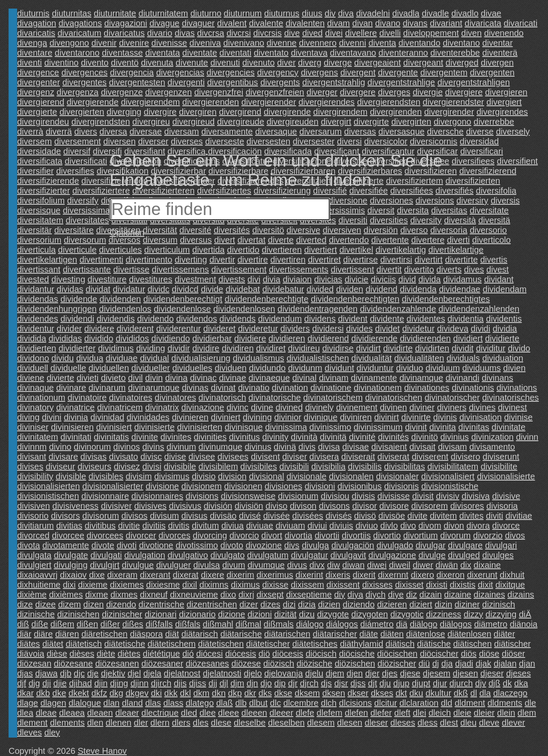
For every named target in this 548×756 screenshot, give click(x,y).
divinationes (427, 388)
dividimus (116, 348)
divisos (134, 516)
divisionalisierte (506, 476)
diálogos (342, 624)
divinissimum (378, 427)
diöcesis (288, 654)
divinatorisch (222, 397)
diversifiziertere (101, 191)
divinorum (92, 447)
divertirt (429, 260)
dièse (57, 654)
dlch (329, 703)
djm (237, 683)
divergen (497, 63)
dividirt (369, 348)
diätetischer (268, 644)
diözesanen (117, 663)
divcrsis (267, 33)
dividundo (268, 368)
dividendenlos (125, 309)
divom (430, 526)
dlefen (356, 713)
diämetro (491, 624)
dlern (160, 723)
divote (103, 545)
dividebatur (283, 289)
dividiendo (171, 338)
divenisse (169, 43)
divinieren (190, 417)
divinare (71, 388)
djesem (437, 673)
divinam (334, 378)
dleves (30, 732)
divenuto (259, 63)
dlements (67, 723)
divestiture (107, 279)
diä (402, 624)
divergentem (444, 72)
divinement (357, 407)
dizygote (333, 614)
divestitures (150, 279)
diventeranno (403, 53)
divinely (320, 407)
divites (472, 516)
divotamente (66, 545)
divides (359, 329)
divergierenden (211, 102)
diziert (421, 604)
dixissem (307, 585)
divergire (160, 112)
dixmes (124, 595)
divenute (192, 63)
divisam (453, 447)
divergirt (336, 122)
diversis (505, 200)
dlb (241, 703)
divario (159, 33)
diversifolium (41, 200)
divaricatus (124, 33)
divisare (63, 457)
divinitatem (38, 437)
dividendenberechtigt (183, 299)
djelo (253, 673)
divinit (416, 427)
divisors (66, 516)
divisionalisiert (448, 476)
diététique (162, 654)
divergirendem (341, 112)
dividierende (375, 338)
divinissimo (331, 427)
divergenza (77, 92)
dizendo (121, 604)
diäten (392, 634)
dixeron (450, 575)
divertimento (149, 260)
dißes (133, 624)
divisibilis (365, 466)
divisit (423, 496)
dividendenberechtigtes (446, 299)
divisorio (33, 516)
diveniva (205, 43)
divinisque (244, 427)
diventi (30, 63)
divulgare (465, 545)
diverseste (225, 141)
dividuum (443, 368)
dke (59, 693)
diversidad (479, 141)
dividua (90, 358)
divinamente (374, 378)
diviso (276, 506)
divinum (181, 447)
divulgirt (105, 565)
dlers (181, 723)
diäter (504, 634)
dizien (329, 604)
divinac (203, 378)
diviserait (358, 457)
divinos (127, 447)
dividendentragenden (317, 309)
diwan (353, 565)
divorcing (210, 535)
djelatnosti (222, 673)
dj (436, 663)
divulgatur (309, 555)
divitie (129, 526)
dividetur (418, 329)
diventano (461, 43)
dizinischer (122, 614)
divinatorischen (394, 397)
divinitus (244, 437)
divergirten (411, 122)
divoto (232, 545)
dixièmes (66, 595)
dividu (63, 358)
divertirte (461, 260)
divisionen (243, 486)
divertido (243, 250)
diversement (78, 141)
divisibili (294, 466)
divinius (454, 437)
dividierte (502, 338)
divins (153, 447)
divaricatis (36, 33)
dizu (307, 614)
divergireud (193, 122)
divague (164, 23)
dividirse (338, 348)
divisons (334, 506)
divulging (71, 565)
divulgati (106, 555)
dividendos (197, 319)
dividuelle (68, 368)
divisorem (429, 506)
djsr (341, 683)
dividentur (36, 329)
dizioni (260, 614)
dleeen (254, 713)
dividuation (503, 358)
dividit (463, 348)
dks (265, 693)
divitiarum (36, 526)
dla (485, 693)
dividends (238, 319)
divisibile (180, 466)
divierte (60, 378)
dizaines (489, 595)
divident (353, 319)
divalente (266, 23)
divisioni (320, 486)
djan (527, 663)
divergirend (240, 112)
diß (23, 624)
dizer (249, 604)
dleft (402, 713)
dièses (82, 654)
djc (79, 673)
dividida (32, 338)
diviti (494, 516)
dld (447, 703)
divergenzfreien (275, 92)
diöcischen (398, 654)
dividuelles (192, 368)
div (330, 13)
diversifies (75, 171)
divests (232, 279)
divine (262, 407)
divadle (435, 13)
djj (213, 683)
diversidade (39, 151)
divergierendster (453, 102)
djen (355, 673)
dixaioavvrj (37, 575)
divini (52, 417)
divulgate (71, 555)
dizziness (444, 614)
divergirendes (502, 112)
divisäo (223, 516)
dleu (468, 723)
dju (385, 683)
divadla (406, 13)
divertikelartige (456, 250)
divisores (467, 506)
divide (212, 289)
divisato (124, 457)
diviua (232, 526)
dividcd (185, 289)
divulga (315, 545)
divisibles (106, 476)
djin (101, 683)
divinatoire (87, 397)
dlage (28, 703)
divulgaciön (353, 545)
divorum (455, 535)
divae (491, 13)
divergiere (464, 92)
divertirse (361, 260)
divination (290, 388)
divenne (282, 43)
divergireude (241, 122)
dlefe (305, 713)
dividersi (328, 329)
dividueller (151, 368)
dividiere (250, 338)
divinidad (107, 417)
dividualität (372, 358)
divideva (453, 329)
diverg (310, 63)
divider (69, 329)
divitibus (100, 526)
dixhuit (512, 575)
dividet (387, 329)
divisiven (34, 506)
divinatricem (120, 407)
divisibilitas (405, 466)
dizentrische (162, 604)
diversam (182, 131)
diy (340, 595)
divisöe (392, 516)
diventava (309, 53)
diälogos (456, 624)
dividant (499, 279)
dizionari (161, 614)
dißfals (188, 624)
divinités (393, 437)
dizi (289, 604)
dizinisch (499, 604)
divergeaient (377, 63)
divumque (266, 565)
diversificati (86, 161)
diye (396, 595)
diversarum (320, 131)
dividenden (120, 299)
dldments (505, 703)
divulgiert (34, 565)
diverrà (30, 131)
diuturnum (243, 13)
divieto (113, 378)
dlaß (225, 703)
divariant (446, 23)
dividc (159, 289)
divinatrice (75, 407)
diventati (236, 53)
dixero (422, 575)
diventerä (500, 53)
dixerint (309, 575)
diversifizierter (43, 191)
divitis (179, 526)
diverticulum (167, 250)
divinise (518, 417)
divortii (327, 535)
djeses (518, 673)
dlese (221, 723)
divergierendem (150, 102)
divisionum (298, 496)
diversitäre (74, 230)
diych (376, 595)
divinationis (473, 388)
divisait (422, 447)
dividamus (462, 279)
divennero (318, 43)
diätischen (472, 644)
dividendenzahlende (398, 309)
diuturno (206, 13)
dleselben (286, 723)
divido (519, 348)
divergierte (37, 112)
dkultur (438, 693)
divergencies (231, 72)
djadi (464, 663)
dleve (489, 723)
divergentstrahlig (334, 82)
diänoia (524, 624)
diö (264, 654)
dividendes (38, 319)
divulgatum (268, 555)
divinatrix (162, 407)
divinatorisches (510, 397)
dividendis (116, 319)
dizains (521, 595)
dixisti (437, 585)
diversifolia (496, 191)
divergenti (186, 82)
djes (390, 673)
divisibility (35, 476)
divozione (264, 545)
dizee (45, 604)
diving (28, 417)
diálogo (310, 624)
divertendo (349, 240)
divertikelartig (401, 250)
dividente (387, 319)
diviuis (341, 526)
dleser (376, 723)
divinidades (148, 417)
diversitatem (40, 220)
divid (407, 279)
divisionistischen (48, 496)
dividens (320, 319)
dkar (25, 693)
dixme (97, 595)
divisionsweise (248, 496)
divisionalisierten (49, 486)
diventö (125, 63)
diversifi (107, 151)
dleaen (100, 713)
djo (266, 683)
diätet (53, 644)
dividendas (38, 299)
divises (30, 466)
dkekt (79, 693)
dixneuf (154, 595)
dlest (449, 723)
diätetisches (315, 644)
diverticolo (491, 240)
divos (515, 535)
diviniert (226, 417)
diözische (314, 663)
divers (85, 131)
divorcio (244, 535)
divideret (220, 329)
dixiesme (163, 585)
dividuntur (375, 368)
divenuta (157, 63)
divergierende (93, 102)
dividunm (305, 368)
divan (363, 23)
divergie (428, 92)
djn (252, 683)
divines (482, 407)
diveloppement (431, 33)
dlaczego (510, 693)
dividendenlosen (244, 309)
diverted (311, 240)
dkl (185, 693)
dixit (485, 585)
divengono (69, 43)
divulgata (34, 555)
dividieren (287, 338)
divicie (357, 279)
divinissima (286, 427)
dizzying (501, 614)
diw (334, 565)
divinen (393, 407)
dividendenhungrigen (57, 309)
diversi (349, 141)
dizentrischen (212, 604)
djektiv (113, 673)
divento (95, 63)
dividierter (77, 348)
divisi (152, 466)
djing (119, 683)
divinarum (107, 388)
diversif (77, 151)
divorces (174, 535)
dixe (97, 575)
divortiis (356, 535)
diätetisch (84, 644)
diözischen (355, 663)
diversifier (36, 171)
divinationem (378, 388)
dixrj (246, 595)
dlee (208, 713)
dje (93, 673)
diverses (187, 141)
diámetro (377, 624)
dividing (151, 348)
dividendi (77, 319)
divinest (512, 407)
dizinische (36, 614)
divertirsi (396, 260)
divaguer (198, 23)
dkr (250, 693)
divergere (358, 92)
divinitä (333, 437)
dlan (111, 703)
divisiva (476, 496)
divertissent (353, 269)
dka (521, 683)
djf (22, 683)
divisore (394, 506)
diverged (462, 63)
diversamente (227, 131)
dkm (201, 693)
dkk (171, 693)
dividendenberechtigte (267, 299)
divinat (223, 388)
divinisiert (114, 427)
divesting (68, 279)
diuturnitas (71, 13)
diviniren (356, 417)
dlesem (321, 723)
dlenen (119, 723)
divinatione (331, 388)
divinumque (220, 447)
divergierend (41, 102)
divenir (104, 43)
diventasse (122, 53)
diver (286, 63)
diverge (338, 63)
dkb (43, 693)
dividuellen (109, 368)
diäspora (147, 634)
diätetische (125, 644)
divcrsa (210, 33)
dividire (206, 348)
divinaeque (269, 378)
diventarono (77, 53)
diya (356, 595)
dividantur (36, 289)
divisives (150, 506)
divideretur (258, 329)
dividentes (426, 319)
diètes (129, 654)
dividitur (491, 348)
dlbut (258, 703)
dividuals (463, 358)
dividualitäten (419, 358)
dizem (70, 604)
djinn (140, 683)
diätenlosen (469, 634)
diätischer (512, 644)
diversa (113, 131)
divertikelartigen (47, 260)
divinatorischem (333, 397)
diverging (124, 112)
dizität (285, 614)
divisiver (116, 506)
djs (327, 683)
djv (481, 683)
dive (292, 33)
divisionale (306, 476)
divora (478, 526)
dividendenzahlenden (479, 309)
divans (415, 23)
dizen (94, 604)
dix (466, 565)
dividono (33, 358)
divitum (205, 526)
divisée (277, 516)
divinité (362, 437)
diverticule (77, 250)
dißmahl (218, 624)
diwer (423, 565)
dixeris (338, 575)
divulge (432, 555)
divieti (88, 378)
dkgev (137, 693)
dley (52, 732)
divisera (324, 457)
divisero (466, 457)
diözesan (34, 663)
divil (135, 378)
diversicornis (433, 141)
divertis (494, 260)
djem (335, 673)
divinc (237, 407)
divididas (65, 338)
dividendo (155, 319)
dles (201, 723)
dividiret (271, 348)
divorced (33, 535)
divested (33, 279)
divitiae (519, 516)
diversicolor (386, 141)
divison (303, 506)
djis (180, 683)
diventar (497, 43)
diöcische (357, 654)
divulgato (227, 555)
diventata (162, 53)
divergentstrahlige (401, 82)
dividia (505, 329)
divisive (506, 496)
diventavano (353, 53)
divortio (387, 535)
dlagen (54, 703)
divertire (253, 260)
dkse (283, 693)
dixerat (186, 575)
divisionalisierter (113, 486)
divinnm (32, 447)
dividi (481, 329)
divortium (421, 535)
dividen (350, 289)
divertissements (299, 269)
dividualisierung (201, 358)
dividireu (304, 348)
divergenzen (168, 92)
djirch (161, 683)
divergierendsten (389, 102)
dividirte (398, 348)
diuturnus (282, 13)
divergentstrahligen (474, 82)
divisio (204, 476)
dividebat (243, 289)
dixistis (462, 585)
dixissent (343, 585)
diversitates (87, 220)
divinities (210, 437)
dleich (440, 713)
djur (440, 683)
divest (497, 269)
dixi (69, 585)
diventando (420, 43)
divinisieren (72, 427)
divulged (464, 555)
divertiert (320, 250)
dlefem (330, 713)
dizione (231, 614)
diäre (43, 634)
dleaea (72, 713)
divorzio (488, 535)
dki (156, 693)
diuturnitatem (164, 13)
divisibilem (218, 466)
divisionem (202, 486)
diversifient (518, 161)
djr (293, 683)
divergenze (122, 92)
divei (334, 33)
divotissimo (197, 545)
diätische (434, 644)
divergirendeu (43, 122)
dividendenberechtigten (355, 299)
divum (234, 565)
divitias (69, 526)
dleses (403, 723)
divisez (127, 466)
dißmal (248, 624)
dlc (276, 703)
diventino (61, 63)
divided (320, 289)
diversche (445, 131)
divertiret (324, 260)
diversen (119, 141)
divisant (32, 457)
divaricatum (79, 33)
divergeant (423, 63)
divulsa (206, 565)
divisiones (283, 486)
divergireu (151, 122)
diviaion (297, 279)
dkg (116, 693)
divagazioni (126, 23)
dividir (179, 348)
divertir (222, 260)
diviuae (260, 526)
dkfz (99, 693)
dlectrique (160, 713)
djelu (314, 673)
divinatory (36, 407)
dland (133, 703)
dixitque (510, 585)
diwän (447, 565)
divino (60, 447)
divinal (305, 378)
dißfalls (159, 624)
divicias (328, 279)
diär (24, 634)
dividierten (37, 348)
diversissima (86, 210)
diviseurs (94, 466)
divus (297, 565)
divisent (265, 457)
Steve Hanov (103, 751)
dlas (153, 703)
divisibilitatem (453, 466)
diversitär (34, 230)
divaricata (483, 23)
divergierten (82, 112)
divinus (258, 447)
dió (188, 654)
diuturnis (33, 13)
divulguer (174, 565)
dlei (419, 713)
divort (272, 535)
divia (272, 279)
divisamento (492, 447)
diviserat (393, 457)
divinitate (508, 427)
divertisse (131, 269)
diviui (317, 526)
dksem (307, 693)
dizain (431, 595)
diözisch (279, 663)
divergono (453, 122)
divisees (233, 457)
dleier (484, 713)
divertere (428, 240)
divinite (145, 437)
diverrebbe (494, 122)
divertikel (356, 250)
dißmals (279, 624)
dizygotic (407, 614)
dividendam (505, 289)
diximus (245, 585)
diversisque (39, 210)
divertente (390, 240)
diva (346, 13)
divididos (132, 338)
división (218, 506)
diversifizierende (48, 181)
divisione (162, 486)
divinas (195, 388)
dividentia (466, 319)
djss (358, 683)
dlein (506, 713)
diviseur (61, 466)
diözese (246, 663)
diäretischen (104, 634)
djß (494, 683)
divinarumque (154, 388)
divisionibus (359, 486)
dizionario (197, 614)
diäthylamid (362, 644)
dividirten (432, 348)
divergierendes (326, 102)
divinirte (416, 417)
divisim (138, 476)
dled (189, 713)
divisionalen (351, 476)
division (232, 476)
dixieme (93, 585)
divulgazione (392, 555)
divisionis (401, 486)
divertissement (239, 269)
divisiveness (75, 506)
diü (424, 663)
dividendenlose (182, 309)
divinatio (254, 388)
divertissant (39, 269)
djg (34, 683)
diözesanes (207, 663)
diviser (295, 457)
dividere (99, 329)
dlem (527, 713)
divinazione (203, 407)
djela (152, 673)
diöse (489, 654)
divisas (94, 457)
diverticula (36, 250)
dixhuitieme (39, 585)
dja (447, 663)
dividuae (122, 358)
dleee (228, 713)
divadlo (465, 13)
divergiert (504, 102)
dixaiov (73, 575)
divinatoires (131, 397)
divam (338, 23)
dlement (32, 723)
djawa (46, 673)
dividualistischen (318, 358)
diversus (196, 240)
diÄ (525, 614)
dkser (358, 693)
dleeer (281, 713)
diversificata (40, 161)
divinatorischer (452, 397)
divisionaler (397, 476)
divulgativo (188, 555)
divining (257, 417)
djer (372, 673)
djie (60, 683)
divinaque (36, 388)
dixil (190, 585)
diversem (34, 141)
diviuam (290, 526)
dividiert (468, 338)
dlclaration (419, 703)
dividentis (504, 319)
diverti (458, 240)
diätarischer (335, 634)
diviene (31, 378)
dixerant (155, 575)
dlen (95, 723)
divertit (389, 269)
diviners (452, 407)
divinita (443, 427)
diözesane (73, 663)
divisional (266, 476)
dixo (228, 595)
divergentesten (137, 82)
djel (134, 673)
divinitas (474, 427)
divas (185, 33)
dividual (155, 358)
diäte (368, 634)
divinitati (76, 437)
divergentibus (233, 82)
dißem (63, 624)
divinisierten (200, 427)
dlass (173, 703)
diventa (383, 43)
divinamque (421, 378)
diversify (83, 200)
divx (317, 565)
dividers (295, 329)
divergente (398, 72)
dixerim (240, 575)
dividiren (238, 348)
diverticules (120, 250)
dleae (46, 713)
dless (427, 723)
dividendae (460, 289)
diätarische (241, 634)
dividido (99, 338)
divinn (527, 437)
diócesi (209, 654)
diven (471, 33)
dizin (443, 604)
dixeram (122, 575)
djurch (461, 683)
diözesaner (162, 663)
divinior (287, 417)
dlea (25, 713)
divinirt (387, 417)
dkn (219, 693)
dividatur (129, 289)
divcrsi (239, 33)
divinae (232, 378)
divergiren (198, 112)
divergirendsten (101, 122)
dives (474, 269)
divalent (232, 23)
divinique (320, 417)
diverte (281, 240)
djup (402, 683)
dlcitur (386, 703)
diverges (394, 92)
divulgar (431, 545)
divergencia (132, 72)
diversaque (276, 131)
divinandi (463, 378)
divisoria (502, 506)
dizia (307, 604)
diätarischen (287, 634)
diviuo (366, 526)
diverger (322, 92)
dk (507, 683)
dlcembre (301, 703)
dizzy (474, 614)
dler (141, 723)
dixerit (364, 575)
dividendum (280, 319)
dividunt (339, 368)
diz (411, 595)
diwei (377, 565)
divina (176, 378)
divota (28, 545)
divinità (304, 437)
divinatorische (274, 397)
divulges (498, 555)
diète (106, 654)
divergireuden (293, 122)
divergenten (492, 72)
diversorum (85, 240)
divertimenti (101, 260)
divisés (338, 516)
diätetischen (221, 644)
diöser (513, 654)
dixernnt (393, 575)
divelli (390, 33)
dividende (79, 299)
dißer (110, 624)
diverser (153, 141)
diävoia (31, 654)
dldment (470, 703)
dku (416, 693)
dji (47, 683)
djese (410, 673)
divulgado (395, 545)
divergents (280, 82)
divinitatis (111, 437)
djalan (505, 663)
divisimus (172, 476)
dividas (70, 289)
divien (514, 368)
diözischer (397, 663)
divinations (517, 388)
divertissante (87, 269)
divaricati (520, 23)
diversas (360, 131)
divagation (37, 23)
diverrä (59, 131)
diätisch (400, 644)
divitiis (154, 526)
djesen (466, 673)
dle (530, 703)
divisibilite (499, 466)
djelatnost (182, 673)
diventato (271, 53)
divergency (278, 72)
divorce (506, 526)
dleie (462, 713)
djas (25, 673)
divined (289, 407)
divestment (195, 279)
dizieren (392, 604)
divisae (355, 447)
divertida (208, 250)
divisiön (249, 506)
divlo (389, 526)
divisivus (185, 506)
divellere (361, 33)
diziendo (359, 604)
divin (154, 378)
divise (175, 457)
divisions (202, 496)
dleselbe (250, 723)
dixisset (410, 585)
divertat (252, 240)
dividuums (482, 368)
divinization (493, 437)
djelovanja (283, 673)
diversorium (39, 240)
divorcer (141, 535)
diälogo (424, 624)
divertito (419, 269)
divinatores (175, 397)
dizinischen (78, 614)
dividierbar (212, 338)
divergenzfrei (219, 92)
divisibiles (259, 466)
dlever (513, 723)
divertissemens (180, 269)
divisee (202, 457)
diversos (124, 240)
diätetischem (172, 644)
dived (313, 33)
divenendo (504, 33)
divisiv (447, 496)
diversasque (402, 131)
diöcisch (321, 654)
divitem (443, 516)
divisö (365, 516)
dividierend (328, 338)
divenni (353, 43)
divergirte (371, 122)
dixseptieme (309, 595)
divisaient (389, 447)
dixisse (275, 585)
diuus (312, 13)
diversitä (494, 220)
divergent (358, 72)
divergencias (180, 72)
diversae (146, 131)
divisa (329, 447)
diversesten (268, 141)
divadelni (373, 13)
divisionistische (450, 486)
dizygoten (370, 614)
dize (25, 604)
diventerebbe (455, 53)
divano (388, 23)
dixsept (270, 595)
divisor (365, 506)
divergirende (287, 112)
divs (292, 545)
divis (307, 447)
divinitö (425, 437)
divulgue (138, 565)
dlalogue (85, 703)
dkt (401, 693)
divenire (134, 43)
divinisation (481, 417)
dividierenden (425, 338)
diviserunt (501, 457)
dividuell (33, 368)
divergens (320, 72)
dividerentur (179, 329)
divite (418, 516)
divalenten (305, 23)
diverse (479, 131)
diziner (467, 604)
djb (66, 673)
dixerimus (275, 575)
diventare (35, 53)
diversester (314, 141)
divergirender (449, 112)
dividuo (410, 368)
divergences (84, 72)
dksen (334, 693)
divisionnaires (157, 496)
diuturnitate (115, 13)
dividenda (418, 289)
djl (224, 683)
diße (40, 624)
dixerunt (482, 575)
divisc (151, 457)
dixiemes (127, 585)
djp (280, 683)
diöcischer (439, 654)
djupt (421, 683)
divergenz (36, 92)
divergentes (85, 82)
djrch (309, 683)
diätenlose (425, 634)
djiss (197, 683)
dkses (382, 693)
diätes (28, 644)
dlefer (381, 713)
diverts (449, 269)
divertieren (281, 250)
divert (225, 240)
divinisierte (154, 427)
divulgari (501, 545)
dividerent (135, 329)
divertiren (288, 260)
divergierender (269, 102)
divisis (363, 496)
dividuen (231, 368)
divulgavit (348, 555)
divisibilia (328, 466)
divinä (285, 447)
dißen (87, 624)
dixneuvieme (194, 595)
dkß (461, 693)
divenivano (244, 43)
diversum (160, 240)
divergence (38, 72)
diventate (200, 53)
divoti (127, 545)
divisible (71, 476)
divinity (275, 437)
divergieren (506, 92)
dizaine (457, 595)
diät (172, 634)
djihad (80, 683)
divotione (156, 545)
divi (254, 279)
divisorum (101, 516)
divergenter (39, 82)
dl (474, 693)
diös (469, 654)
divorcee (68, 535)
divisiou (335, 496)
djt (373, 683)
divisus (194, 516)
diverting (191, 260)
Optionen (127, 233)
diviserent (430, 457)
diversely (513, 131)
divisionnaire (105, 496)
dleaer (127, 713)
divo (408, 526)
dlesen (350, 723)
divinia (76, 417)
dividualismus (259, 358)
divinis (445, 417)
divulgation (145, 555)
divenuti (225, 63)
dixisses (377, 585)
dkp (235, 693)
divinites (176, 437)
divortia (298, 535)
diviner (422, 407)
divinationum (41, 397)
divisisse (394, 496)
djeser (492, 673)
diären (67, 634)
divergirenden (396, 112)
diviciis (383, 279)
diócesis (241, 654)
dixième (32, 595)
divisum (164, 516)
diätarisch (200, 634)
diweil (399, 565)
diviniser (33, 427)
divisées (308, 516)
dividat (98, 289)
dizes (270, 604)
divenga (32, 43)
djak (484, 663)
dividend (382, 289)
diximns (214, 585)
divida (429, 279)
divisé (250, 516)
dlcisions (356, 703)
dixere (212, 575)
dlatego (200, 703)
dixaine (487, 565)
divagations (80, 23)
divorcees (105, 535)
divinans (497, 378)
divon (454, 526)
